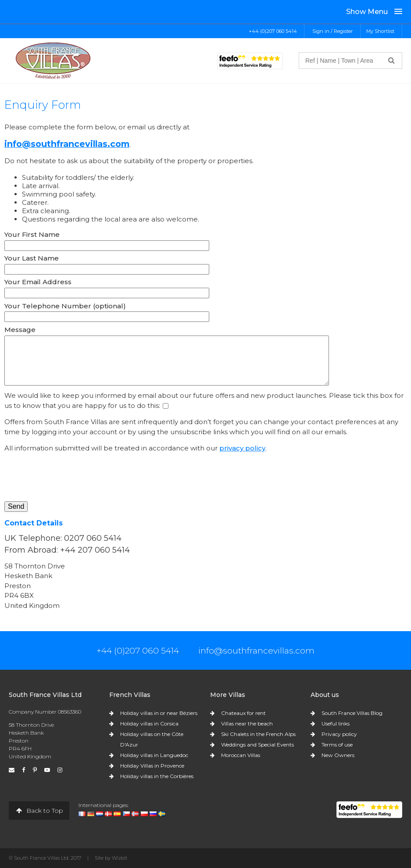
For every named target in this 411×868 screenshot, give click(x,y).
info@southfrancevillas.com (67, 144)
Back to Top (39, 811)
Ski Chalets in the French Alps (258, 734)
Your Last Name (32, 258)
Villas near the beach (247, 723)
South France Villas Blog (352, 713)
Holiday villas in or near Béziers (159, 713)
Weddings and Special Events (257, 745)
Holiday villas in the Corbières (157, 776)
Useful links (336, 723)
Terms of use (337, 745)
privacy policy (242, 448)
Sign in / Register (333, 31)
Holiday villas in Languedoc (154, 755)
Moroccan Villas (241, 755)
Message (20, 330)
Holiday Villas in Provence (152, 766)
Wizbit (120, 858)
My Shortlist (380, 31)
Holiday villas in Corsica (149, 723)
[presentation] (71, 477)
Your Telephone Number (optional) (65, 306)
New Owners (338, 755)
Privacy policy (339, 734)
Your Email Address (38, 282)
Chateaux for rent (243, 713)
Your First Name (32, 234)
